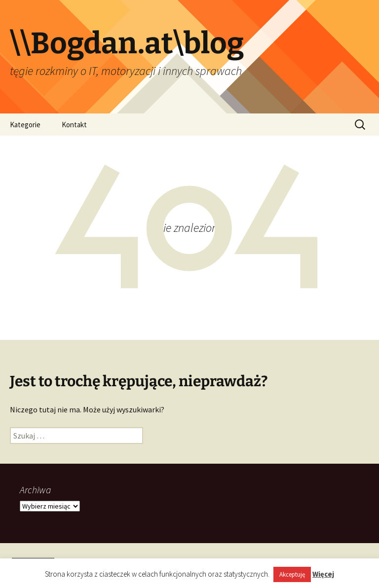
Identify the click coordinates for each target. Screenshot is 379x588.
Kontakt (74, 125)
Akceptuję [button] (292, 574)
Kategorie (25, 125)
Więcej (323, 574)
